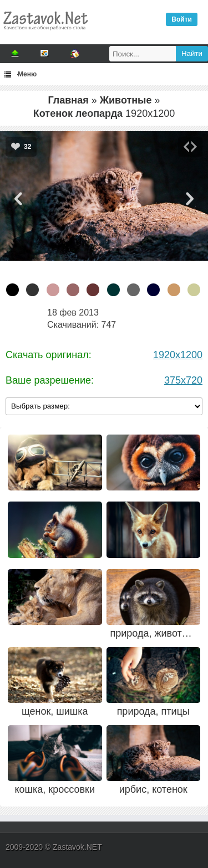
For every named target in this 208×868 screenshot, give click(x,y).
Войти (182, 19)
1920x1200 (178, 355)
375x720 (183, 380)
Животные (126, 100)
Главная (68, 100)
